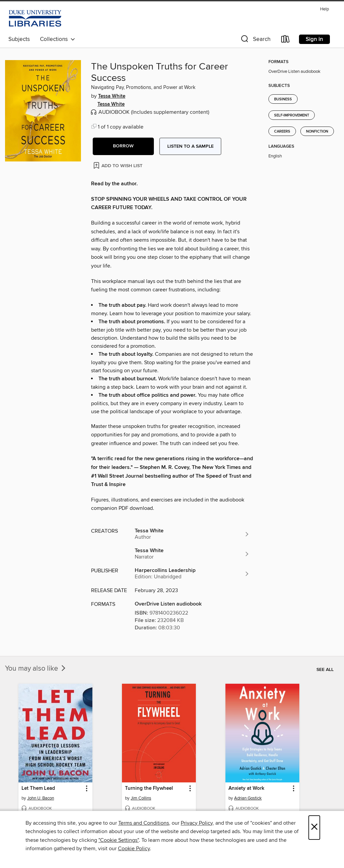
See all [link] (325, 670)
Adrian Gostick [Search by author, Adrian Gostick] (248, 798)
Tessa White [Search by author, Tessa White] (112, 96)
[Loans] (286, 40)
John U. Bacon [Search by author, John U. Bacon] (41, 798)
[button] (255, 40)
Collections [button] (58, 39)
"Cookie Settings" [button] (119, 840)
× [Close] (314, 828)
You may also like (36, 669)
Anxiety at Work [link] (246, 788)
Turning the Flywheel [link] (149, 788)
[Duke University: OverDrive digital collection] (35, 18)
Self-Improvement (292, 115)
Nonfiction (317, 132)
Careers (282, 132)
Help (325, 9)
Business (283, 99)
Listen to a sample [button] (190, 146)
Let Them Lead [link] (38, 788)
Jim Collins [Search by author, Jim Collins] (141, 798)
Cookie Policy (134, 849)
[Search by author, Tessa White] (192, 534)
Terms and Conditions (144, 823)
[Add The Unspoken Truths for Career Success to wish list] (118, 165)
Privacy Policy (197, 823)
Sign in (314, 39)
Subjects (19, 39)
